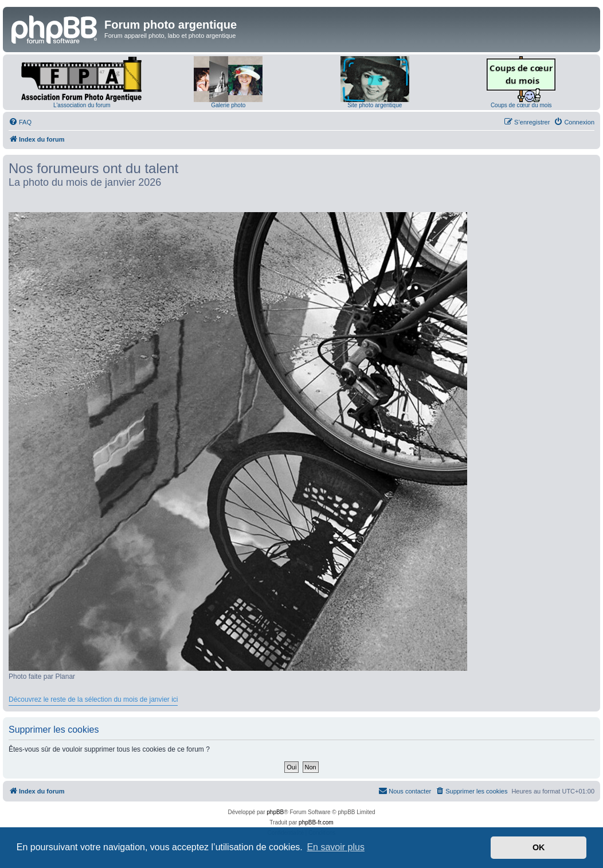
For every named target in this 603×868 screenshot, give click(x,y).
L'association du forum (82, 105)
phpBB (275, 812)
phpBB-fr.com (316, 822)
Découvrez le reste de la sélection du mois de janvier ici (93, 699)
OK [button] (539, 847)
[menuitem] (20, 122)
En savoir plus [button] (336, 847)
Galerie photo (228, 105)
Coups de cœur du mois (521, 105)
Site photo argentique (375, 105)
